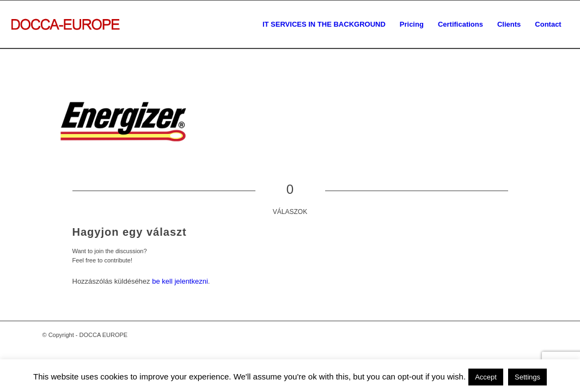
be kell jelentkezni (180, 281)
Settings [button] (527, 377)
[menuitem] (324, 24)
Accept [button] (486, 377)
